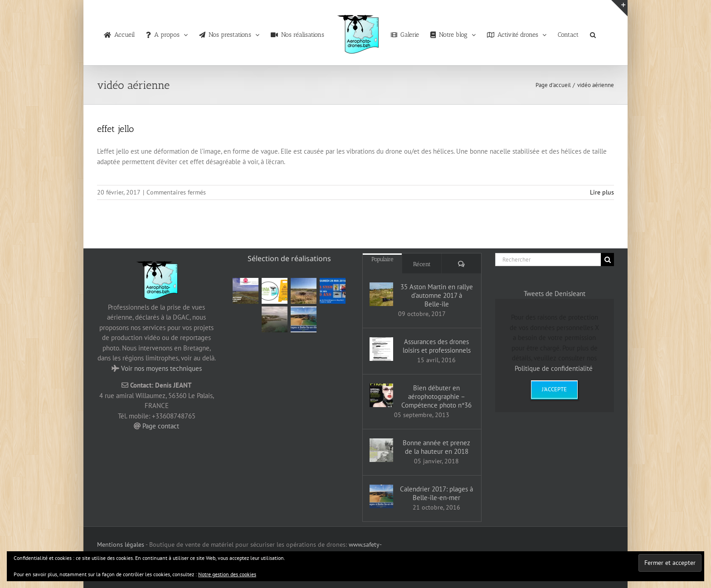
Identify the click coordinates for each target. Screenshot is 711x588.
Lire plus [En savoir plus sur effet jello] (602, 192)
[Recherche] (607, 260)
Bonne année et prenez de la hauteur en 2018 (436, 447)
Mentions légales (121, 544)
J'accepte (554, 389)
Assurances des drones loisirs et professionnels (437, 346)
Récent (422, 264)
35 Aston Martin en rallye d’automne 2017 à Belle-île (437, 295)
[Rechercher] (548, 260)
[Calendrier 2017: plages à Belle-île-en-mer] (381, 496)
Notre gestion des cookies (227, 574)
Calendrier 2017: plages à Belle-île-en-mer (436, 493)
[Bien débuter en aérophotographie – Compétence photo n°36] (381, 395)
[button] (593, 33)
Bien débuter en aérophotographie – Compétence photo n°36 (436, 396)
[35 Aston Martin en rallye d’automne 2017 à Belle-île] (381, 294)
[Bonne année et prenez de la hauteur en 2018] (381, 450)
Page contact (161, 426)
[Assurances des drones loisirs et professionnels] (381, 349)
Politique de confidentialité (554, 368)
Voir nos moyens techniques (161, 368)
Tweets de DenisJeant (555, 294)
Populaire (382, 259)
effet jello (115, 129)
